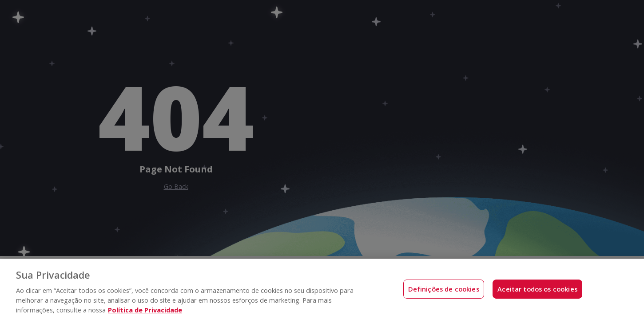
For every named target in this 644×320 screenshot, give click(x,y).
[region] (322, 289)
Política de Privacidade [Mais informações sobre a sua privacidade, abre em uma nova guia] (145, 310)
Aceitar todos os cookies (537, 289)
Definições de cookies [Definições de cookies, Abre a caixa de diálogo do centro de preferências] (444, 289)
